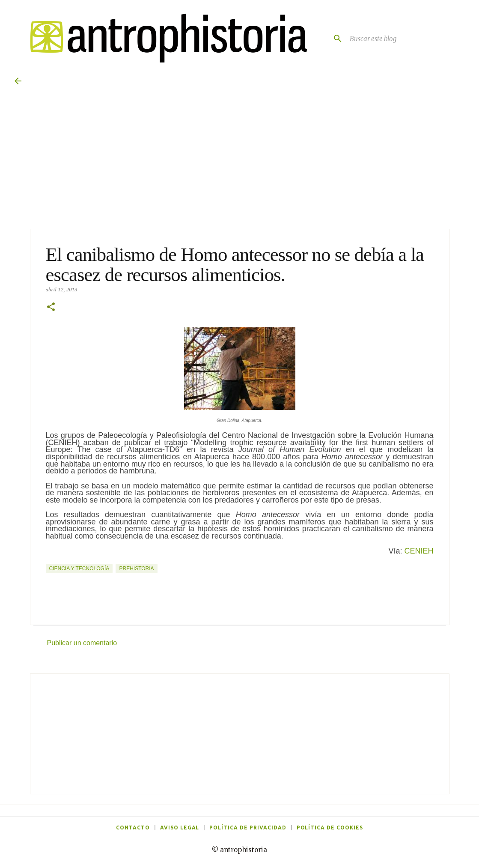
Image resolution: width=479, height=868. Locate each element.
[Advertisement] (240, 734)
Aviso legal (180, 828)
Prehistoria (136, 569)
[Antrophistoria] (164, 38)
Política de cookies (330, 828)
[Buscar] (334, 39)
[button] (51, 308)
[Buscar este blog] (406, 39)
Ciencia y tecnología (79, 569)
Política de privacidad (248, 828)
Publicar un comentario (82, 643)
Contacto (133, 828)
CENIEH (419, 551)
